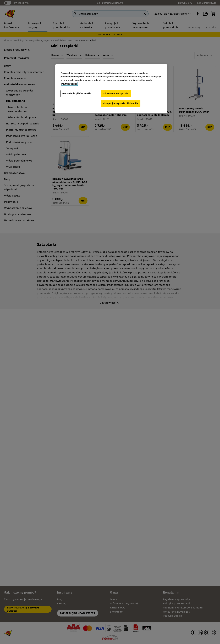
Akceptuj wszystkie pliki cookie (121, 103)
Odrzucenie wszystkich (116, 93)
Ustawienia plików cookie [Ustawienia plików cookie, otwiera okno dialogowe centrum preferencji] (77, 93)
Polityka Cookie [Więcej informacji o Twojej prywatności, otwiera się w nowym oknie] (69, 84)
